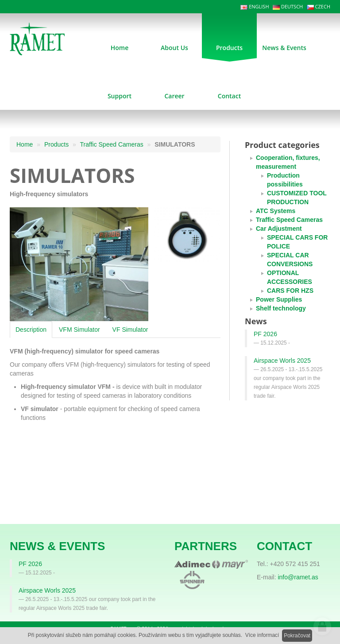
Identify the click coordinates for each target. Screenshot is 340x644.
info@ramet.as (298, 577)
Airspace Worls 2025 (282, 361)
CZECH (319, 6)
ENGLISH (255, 6)
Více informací (262, 635)
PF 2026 (265, 334)
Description (31, 330)
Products (56, 144)
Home (25, 144)
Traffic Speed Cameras (112, 144)
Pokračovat (297, 636)
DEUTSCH (288, 6)
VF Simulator (130, 330)
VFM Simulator (79, 330)
